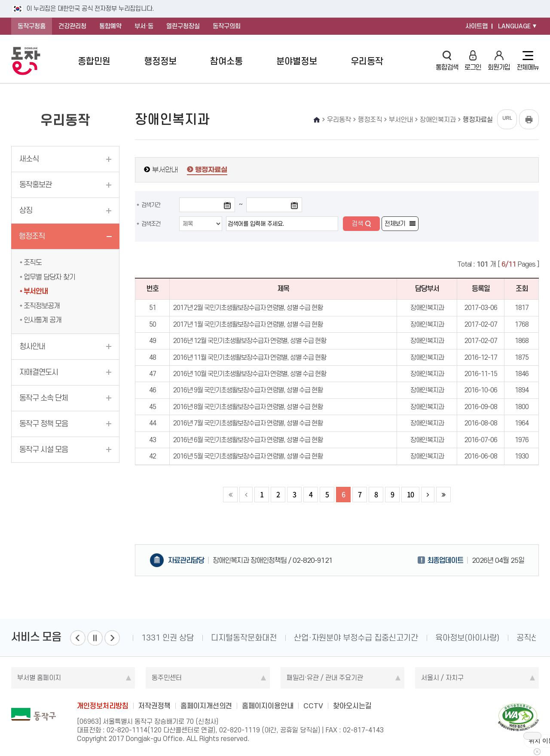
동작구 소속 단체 (44, 398)
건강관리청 (72, 26)
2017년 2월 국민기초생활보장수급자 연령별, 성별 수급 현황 (248, 308)
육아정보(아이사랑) (467, 638)
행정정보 (160, 61)
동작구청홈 (32, 26)
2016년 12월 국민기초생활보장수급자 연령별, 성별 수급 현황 (250, 341)
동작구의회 (227, 26)
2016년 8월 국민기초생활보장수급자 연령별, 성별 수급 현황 (248, 407)
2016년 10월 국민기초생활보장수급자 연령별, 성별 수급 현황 (250, 374)
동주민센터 (167, 678)
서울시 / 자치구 (442, 678)
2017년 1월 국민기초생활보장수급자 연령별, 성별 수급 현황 (248, 324)
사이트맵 (477, 26)
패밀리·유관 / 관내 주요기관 (325, 678)
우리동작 (367, 61)
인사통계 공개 (43, 320)
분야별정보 (297, 61)
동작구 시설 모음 (44, 449)
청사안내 (32, 346)
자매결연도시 (39, 372)
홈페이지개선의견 (206, 706)
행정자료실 (211, 170)
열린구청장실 (183, 26)
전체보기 (395, 224)
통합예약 (110, 26)
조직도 (33, 262)
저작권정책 (154, 706)
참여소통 (226, 61)
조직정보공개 (42, 306)
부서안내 (36, 291)
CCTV (313, 706)
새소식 (29, 159)
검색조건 (151, 224)
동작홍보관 (35, 185)
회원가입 (499, 61)
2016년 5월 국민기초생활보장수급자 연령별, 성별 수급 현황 (248, 456)
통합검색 (447, 61)
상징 (26, 210)
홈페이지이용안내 (268, 706)
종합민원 (94, 61)
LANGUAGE (514, 26)
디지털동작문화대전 (244, 638)
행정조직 (32, 236)
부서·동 (144, 26)
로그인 (473, 61)
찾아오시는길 (352, 706)
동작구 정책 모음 (44, 424)
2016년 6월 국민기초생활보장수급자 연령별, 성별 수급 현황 (248, 440)
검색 (357, 224)
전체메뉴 (528, 61)
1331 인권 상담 (168, 638)
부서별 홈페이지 (39, 678)
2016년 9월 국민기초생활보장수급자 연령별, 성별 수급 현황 (248, 390)
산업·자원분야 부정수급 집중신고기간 (356, 638)
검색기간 (151, 205)
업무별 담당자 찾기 (49, 277)
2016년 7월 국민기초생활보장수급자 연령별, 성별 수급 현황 (248, 423)
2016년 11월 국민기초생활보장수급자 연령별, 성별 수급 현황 (250, 357)
